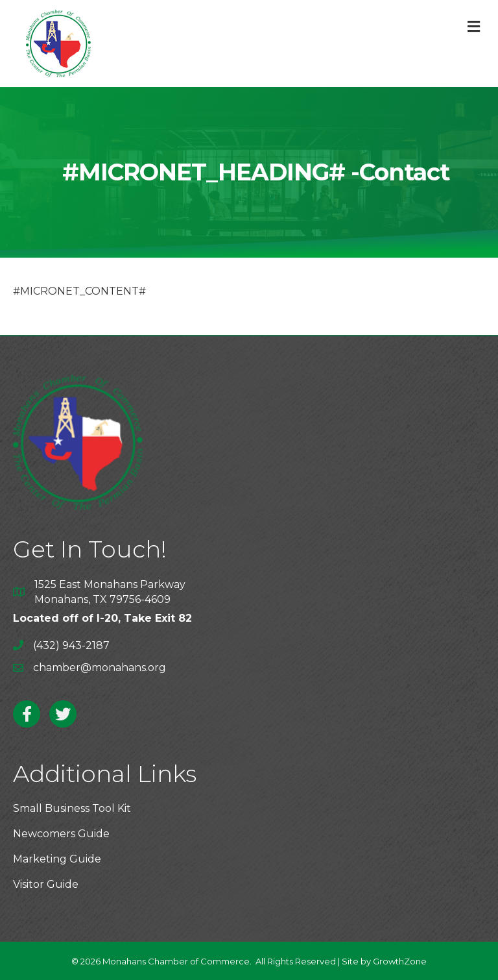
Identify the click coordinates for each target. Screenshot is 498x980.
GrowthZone (400, 961)
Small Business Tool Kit (72, 808)
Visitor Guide (46, 884)
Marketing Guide (57, 859)
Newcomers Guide (61, 834)
